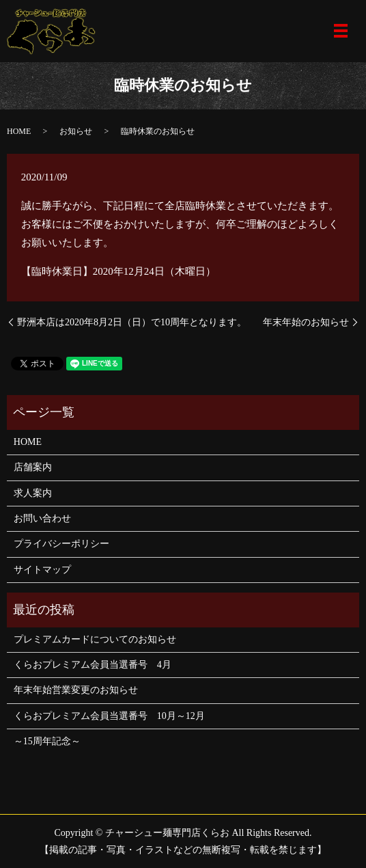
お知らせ (76, 131)
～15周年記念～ (47, 741)
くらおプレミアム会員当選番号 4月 (93, 665)
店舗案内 (33, 467)
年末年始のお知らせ (306, 322)
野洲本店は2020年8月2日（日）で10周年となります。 (132, 322)
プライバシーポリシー (61, 544)
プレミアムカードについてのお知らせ (95, 639)
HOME (19, 131)
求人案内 (33, 493)
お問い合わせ (42, 518)
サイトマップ (42, 570)
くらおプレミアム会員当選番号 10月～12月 (109, 716)
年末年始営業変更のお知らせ (76, 690)
